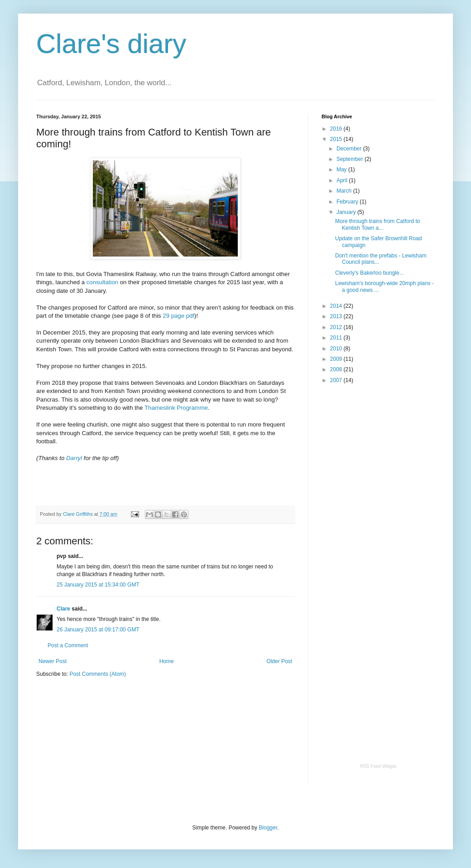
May (342, 170)
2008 (337, 369)
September (351, 159)
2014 (337, 306)
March (345, 191)
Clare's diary (111, 44)
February (348, 202)
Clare (63, 609)
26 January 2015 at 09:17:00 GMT (98, 630)
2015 (337, 139)
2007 (337, 380)
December (350, 149)
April (343, 180)
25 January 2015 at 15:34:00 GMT (98, 585)
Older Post (279, 661)
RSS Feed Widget (378, 766)
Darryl (74, 458)
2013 (337, 316)
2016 (337, 129)
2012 (337, 327)
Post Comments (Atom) (98, 674)
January (347, 212)
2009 (337, 359)
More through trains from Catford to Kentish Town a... (377, 224)
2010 (337, 349)
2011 (337, 338)
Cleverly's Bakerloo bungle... (370, 273)
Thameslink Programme (176, 408)
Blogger (268, 828)
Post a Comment (68, 645)
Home (167, 661)
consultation (102, 282)
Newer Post (53, 661)
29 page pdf (178, 316)
